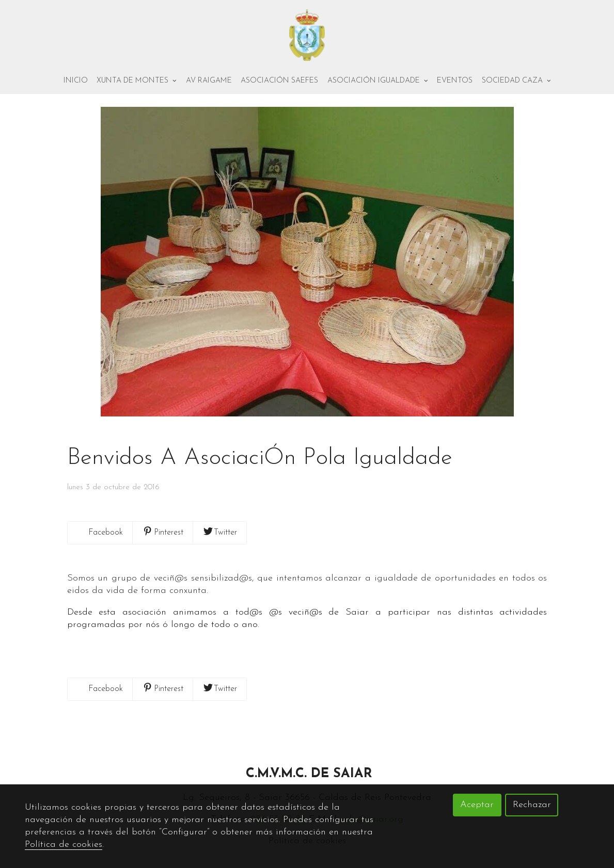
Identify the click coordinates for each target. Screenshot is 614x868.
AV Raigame (209, 81)
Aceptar (477, 805)
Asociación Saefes (279, 81)
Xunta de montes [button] (137, 81)
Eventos (455, 81)
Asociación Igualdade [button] (378, 81)
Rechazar (532, 805)
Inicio (76, 81)
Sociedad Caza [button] (516, 81)
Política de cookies (64, 845)
